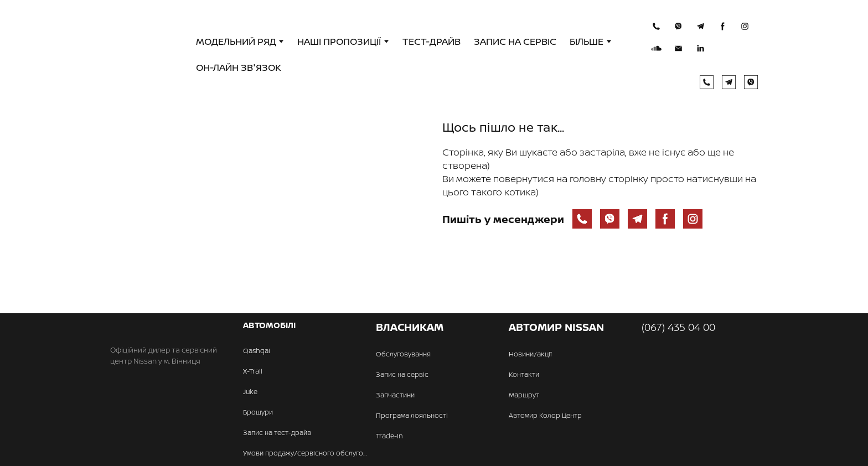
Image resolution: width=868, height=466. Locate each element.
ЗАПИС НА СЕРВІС (515, 41)
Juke (250, 392)
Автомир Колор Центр (545, 415)
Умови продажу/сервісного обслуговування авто (307, 453)
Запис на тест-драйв (277, 433)
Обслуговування (403, 354)
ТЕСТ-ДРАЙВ (432, 41)
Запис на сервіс (402, 374)
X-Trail (253, 371)
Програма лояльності (412, 415)
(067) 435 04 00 (678, 327)
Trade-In (389, 436)
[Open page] (268, 211)
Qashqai (257, 351)
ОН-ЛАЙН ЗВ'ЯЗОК (239, 67)
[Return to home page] (147, 55)
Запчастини (395, 395)
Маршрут (524, 395)
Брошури (258, 412)
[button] (656, 26)
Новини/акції (530, 354)
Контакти (524, 374)
